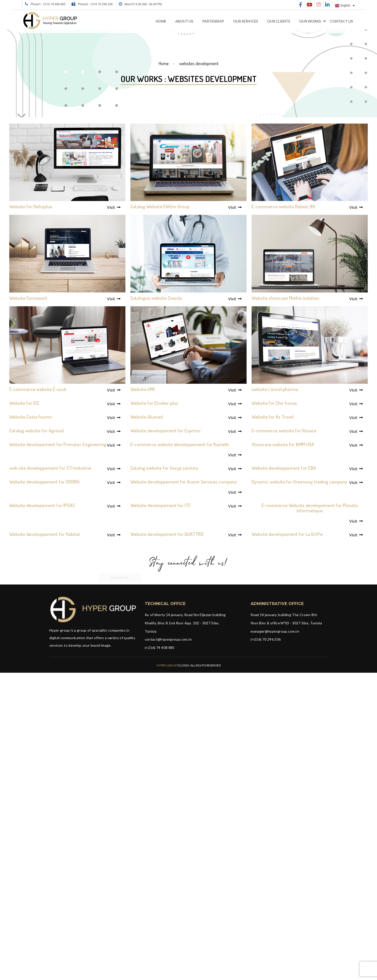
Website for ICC (24, 403)
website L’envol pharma (275, 389)
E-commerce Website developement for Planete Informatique (310, 508)
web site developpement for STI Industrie (50, 468)
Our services (246, 21)
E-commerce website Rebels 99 (283, 206)
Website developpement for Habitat (45, 534)
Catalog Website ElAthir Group (160, 206)
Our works (310, 21)
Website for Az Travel (273, 417)
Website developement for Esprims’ (166, 430)
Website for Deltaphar (31, 206)
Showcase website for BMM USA (283, 444)
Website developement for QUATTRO (167, 534)
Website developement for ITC (161, 505)
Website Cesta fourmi (31, 417)
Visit (114, 207)
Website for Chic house (274, 403)
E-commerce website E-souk (38, 389)
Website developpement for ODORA (44, 482)
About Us (184, 21)
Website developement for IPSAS (42, 505)
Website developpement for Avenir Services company (184, 482)
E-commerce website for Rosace (284, 430)
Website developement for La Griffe (287, 534)
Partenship (213, 21)
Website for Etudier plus (154, 403)
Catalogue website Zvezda (156, 298)
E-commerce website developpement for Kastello (180, 444)
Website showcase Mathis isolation (285, 298)
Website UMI (142, 389)
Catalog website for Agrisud (36, 430)
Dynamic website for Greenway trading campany (299, 482)
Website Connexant (28, 298)
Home (161, 21)
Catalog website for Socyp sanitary (164, 468)
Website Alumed (147, 417)
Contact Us (341, 21)
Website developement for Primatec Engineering (58, 444)
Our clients (279, 21)
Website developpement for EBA (284, 468)
